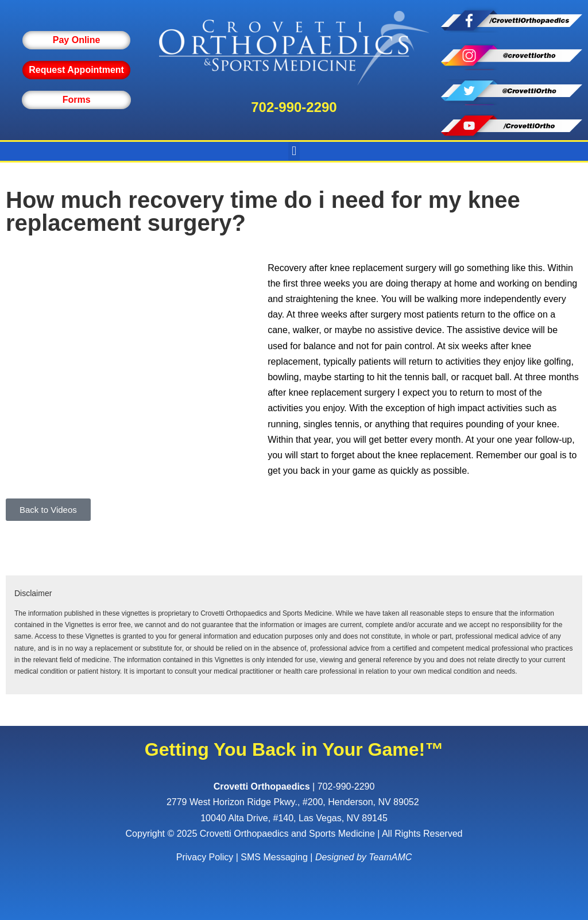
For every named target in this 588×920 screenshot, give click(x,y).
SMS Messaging (274, 857)
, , (294, 802)
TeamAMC (390, 857)
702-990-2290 (294, 107)
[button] (294, 151)
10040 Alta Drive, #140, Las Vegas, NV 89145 (294, 818)
